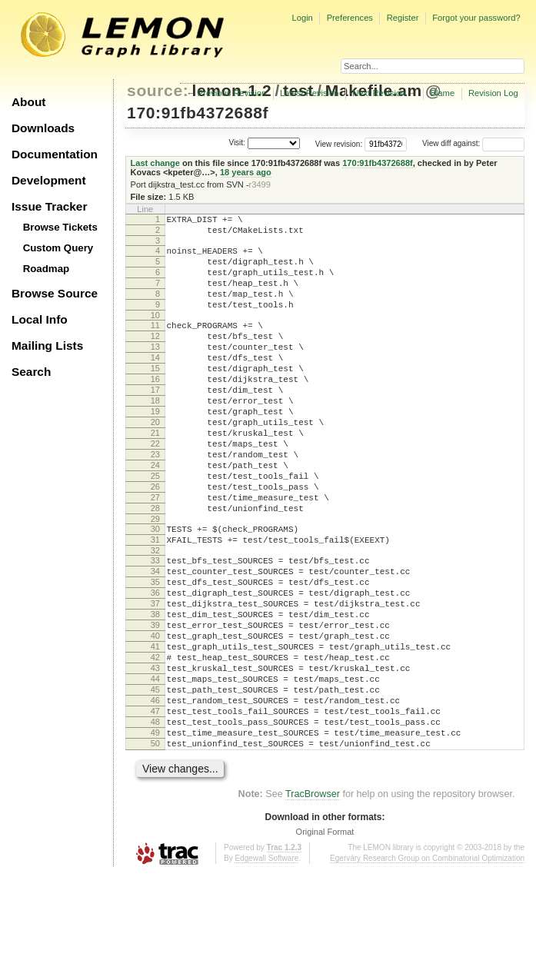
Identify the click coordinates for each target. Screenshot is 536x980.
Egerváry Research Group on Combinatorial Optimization (427, 964)
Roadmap (47, 269)
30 (155, 589)
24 (155, 513)
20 (155, 461)
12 (155, 357)
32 (155, 615)
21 (155, 474)
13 (155, 370)
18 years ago (246, 172)
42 (155, 742)
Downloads (43, 128)
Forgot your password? (476, 18)
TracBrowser (313, 900)
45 (155, 782)
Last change (155, 163)
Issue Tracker (49, 206)
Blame (442, 93)
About (28, 102)
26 (155, 540)
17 (155, 422)
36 (155, 664)
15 (155, 396)
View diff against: (473, 143)
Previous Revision (232, 93)
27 (155, 553)
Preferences (350, 18)
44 (155, 769)
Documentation (55, 154)
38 (155, 690)
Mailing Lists (47, 345)
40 (155, 716)
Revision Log (493, 93)
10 (155, 334)
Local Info (40, 319)
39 (155, 703)
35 (155, 651)
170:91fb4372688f (198, 113)
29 (155, 579)
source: (158, 90)
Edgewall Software (266, 964)
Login (302, 18)
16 (155, 409)
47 (155, 808)
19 (155, 448)
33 (155, 625)
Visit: (237, 143)
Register (403, 18)
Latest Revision (310, 93)
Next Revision (379, 93)
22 (155, 487)
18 (155, 435)
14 (155, 383)
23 (155, 500)
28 (155, 566)
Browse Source (55, 293)
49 (155, 834)
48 (155, 821)
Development (49, 180)
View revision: (339, 143)
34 (155, 638)
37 (155, 677)
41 (155, 729)
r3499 (260, 184)
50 (155, 847)
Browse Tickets (60, 227)
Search (31, 372)
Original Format (325, 938)
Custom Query (58, 248)
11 (155, 344)
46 (155, 795)
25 (155, 527)
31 (155, 602)
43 (155, 756)
